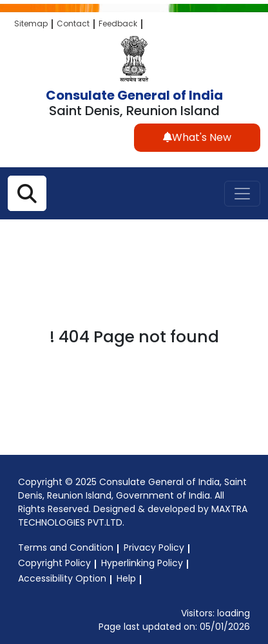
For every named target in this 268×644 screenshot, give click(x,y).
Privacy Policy (154, 547)
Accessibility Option (62, 578)
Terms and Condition (66, 547)
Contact (73, 23)
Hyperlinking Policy (142, 563)
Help (126, 578)
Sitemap (31, 23)
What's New (197, 137)
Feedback (118, 23)
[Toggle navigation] (242, 194)
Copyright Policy (54, 563)
